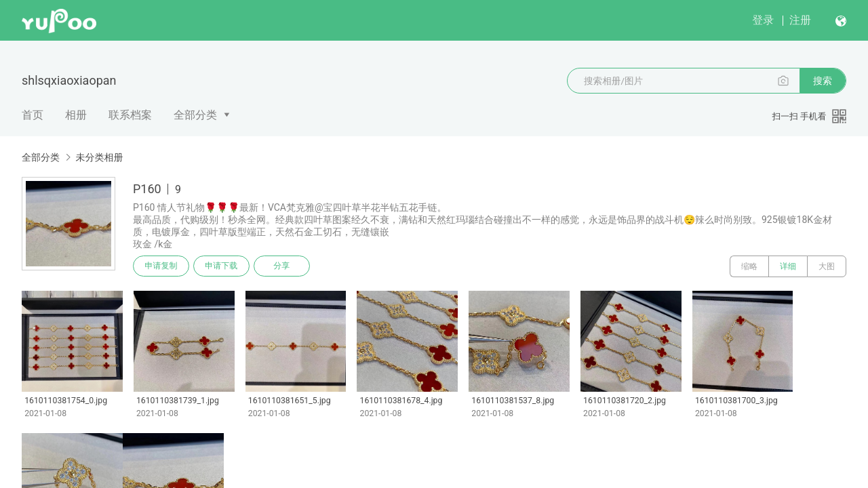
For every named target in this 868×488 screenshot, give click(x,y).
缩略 (749, 266)
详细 (788, 266)
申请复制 (161, 266)
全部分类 (195, 115)
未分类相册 (99, 157)
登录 (763, 20)
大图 (827, 266)
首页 (33, 115)
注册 (800, 20)
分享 (283, 266)
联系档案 (130, 115)
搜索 (823, 81)
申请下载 (222, 266)
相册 (76, 115)
